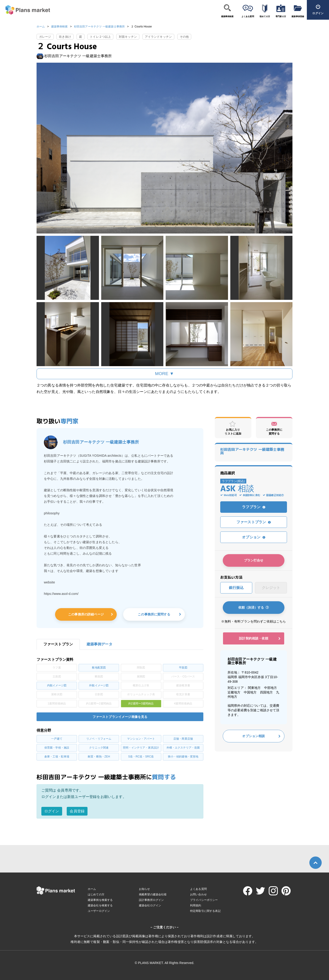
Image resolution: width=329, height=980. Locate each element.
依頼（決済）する (254, 607)
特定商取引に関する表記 (205, 911)
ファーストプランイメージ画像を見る (120, 717)
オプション (254, 537)
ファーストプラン (254, 522)
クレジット (271, 588)
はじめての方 (96, 894)
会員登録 (77, 811)
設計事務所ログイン (151, 900)
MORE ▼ (165, 374)
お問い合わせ (198, 894)
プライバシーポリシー (204, 900)
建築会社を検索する (100, 905)
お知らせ (145, 889)
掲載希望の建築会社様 (153, 894)
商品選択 (228, 473)
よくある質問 (248, 16)
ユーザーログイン (99, 911)
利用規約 (196, 905)
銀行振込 (236, 588)
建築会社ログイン (150, 905)
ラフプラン (254, 507)
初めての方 (265, 16)
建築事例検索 (227, 16)
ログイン (52, 811)
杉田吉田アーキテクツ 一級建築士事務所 (99, 27)
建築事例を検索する (100, 900)
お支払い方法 (231, 577)
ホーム (41, 27)
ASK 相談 (237, 489)
